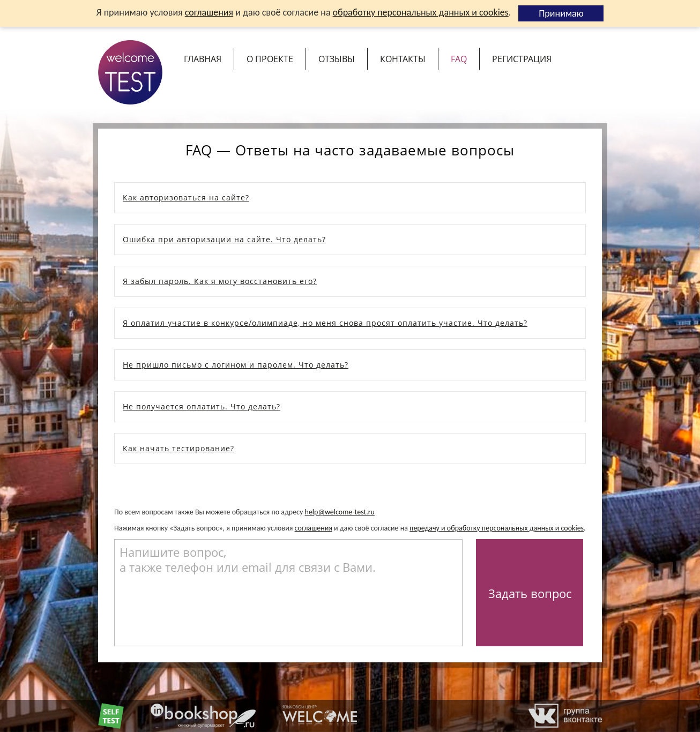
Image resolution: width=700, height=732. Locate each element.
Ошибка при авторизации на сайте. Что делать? (224, 239)
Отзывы (337, 59)
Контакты (403, 59)
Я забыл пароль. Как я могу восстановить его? (220, 281)
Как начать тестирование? (178, 448)
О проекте (270, 59)
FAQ (459, 59)
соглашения (209, 12)
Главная (203, 59)
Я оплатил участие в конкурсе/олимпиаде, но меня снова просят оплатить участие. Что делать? (325, 323)
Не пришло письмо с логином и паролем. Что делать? (236, 365)
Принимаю (561, 13)
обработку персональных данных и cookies (421, 12)
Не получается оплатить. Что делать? (202, 406)
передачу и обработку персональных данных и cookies (497, 528)
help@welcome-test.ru (340, 512)
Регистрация (522, 59)
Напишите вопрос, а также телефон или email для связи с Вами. (248, 559)
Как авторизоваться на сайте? (186, 197)
